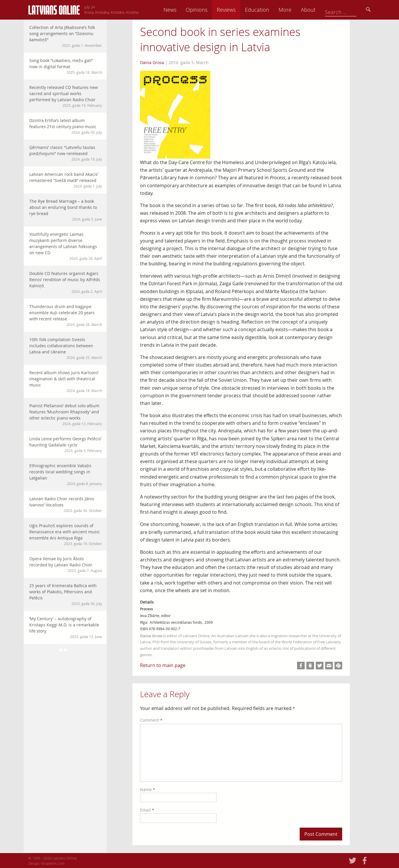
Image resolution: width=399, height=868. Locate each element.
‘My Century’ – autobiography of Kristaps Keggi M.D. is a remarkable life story (66, 628)
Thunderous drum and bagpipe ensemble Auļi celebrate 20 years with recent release (66, 315)
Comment (151, 720)
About (349, 10)
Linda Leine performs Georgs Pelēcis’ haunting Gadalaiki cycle (66, 445)
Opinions (238, 10)
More (326, 10)
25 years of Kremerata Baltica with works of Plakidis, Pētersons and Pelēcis (66, 594)
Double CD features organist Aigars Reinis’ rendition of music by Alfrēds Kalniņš (66, 282)
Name (148, 789)
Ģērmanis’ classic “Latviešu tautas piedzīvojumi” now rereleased (66, 153)
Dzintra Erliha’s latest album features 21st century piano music (66, 126)
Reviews (267, 10)
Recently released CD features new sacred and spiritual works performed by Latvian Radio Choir (66, 96)
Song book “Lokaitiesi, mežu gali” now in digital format (66, 66)
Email (147, 810)
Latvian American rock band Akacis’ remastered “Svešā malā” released (66, 180)
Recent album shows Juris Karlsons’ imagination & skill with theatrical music (66, 381)
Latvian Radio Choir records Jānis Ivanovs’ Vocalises (66, 505)
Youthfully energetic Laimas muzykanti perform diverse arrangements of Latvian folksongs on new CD (66, 246)
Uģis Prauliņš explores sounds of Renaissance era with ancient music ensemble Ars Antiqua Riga (66, 534)
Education (298, 10)
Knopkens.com (53, 863)
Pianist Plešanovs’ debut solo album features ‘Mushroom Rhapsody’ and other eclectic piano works (66, 415)
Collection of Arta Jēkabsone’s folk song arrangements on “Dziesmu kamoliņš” (66, 36)
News (211, 10)
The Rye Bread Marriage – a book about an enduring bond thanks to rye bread (66, 210)
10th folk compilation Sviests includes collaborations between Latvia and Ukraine (66, 348)
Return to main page (163, 665)
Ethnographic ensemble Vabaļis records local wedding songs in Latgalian (66, 475)
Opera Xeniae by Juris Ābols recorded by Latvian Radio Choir (66, 564)
